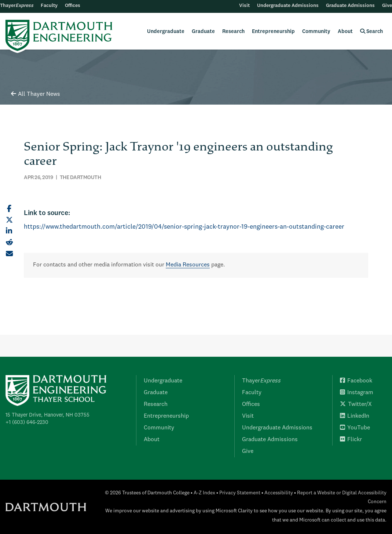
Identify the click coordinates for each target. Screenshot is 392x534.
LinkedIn (355, 416)
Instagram (357, 393)
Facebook (356, 381)
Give (387, 6)
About (345, 32)
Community (316, 32)
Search (371, 31)
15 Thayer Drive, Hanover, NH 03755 (47, 415)
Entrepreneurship (273, 32)
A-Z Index (204, 493)
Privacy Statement (240, 493)
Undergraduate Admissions (288, 6)
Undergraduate (166, 32)
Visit (244, 6)
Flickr (351, 440)
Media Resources (188, 265)
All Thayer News (36, 94)
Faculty (49, 6)
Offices (73, 6)
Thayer (17, 6)
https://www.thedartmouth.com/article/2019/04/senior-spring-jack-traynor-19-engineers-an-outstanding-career (184, 227)
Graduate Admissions (350, 6)
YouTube (355, 428)
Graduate (203, 32)
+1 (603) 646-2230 (27, 422)
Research (233, 32)
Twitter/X (356, 404)
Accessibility (279, 493)
